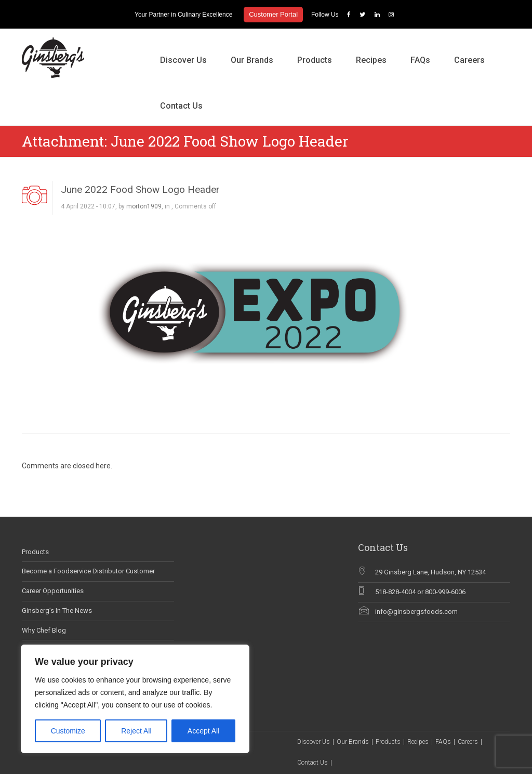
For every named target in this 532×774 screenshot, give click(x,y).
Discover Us (183, 60)
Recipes (371, 60)
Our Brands (252, 60)
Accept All (203, 731)
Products (315, 60)
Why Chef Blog (44, 630)
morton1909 (144, 206)
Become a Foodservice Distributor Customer (88, 571)
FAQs (420, 60)
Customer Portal (273, 14)
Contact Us (181, 106)
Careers (469, 60)
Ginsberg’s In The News (57, 611)
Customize (68, 731)
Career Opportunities (53, 591)
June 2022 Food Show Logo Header (140, 189)
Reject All (136, 731)
